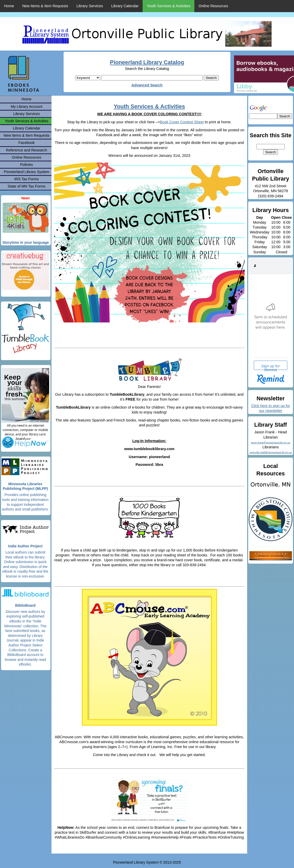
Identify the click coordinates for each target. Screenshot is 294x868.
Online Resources (213, 6)
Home (9, 6)
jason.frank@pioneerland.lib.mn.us (271, 443)
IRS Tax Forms (27, 179)
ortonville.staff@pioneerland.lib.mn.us (270, 452)
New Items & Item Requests (45, 6)
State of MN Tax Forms (27, 186)
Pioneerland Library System (27, 172)
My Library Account (27, 107)
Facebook (26, 143)
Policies (27, 165)
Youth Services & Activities (168, 6)
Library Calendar (125, 6)
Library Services (90, 6)
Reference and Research (27, 150)
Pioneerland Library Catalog (147, 62)
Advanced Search (147, 85)
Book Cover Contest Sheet (182, 122)
